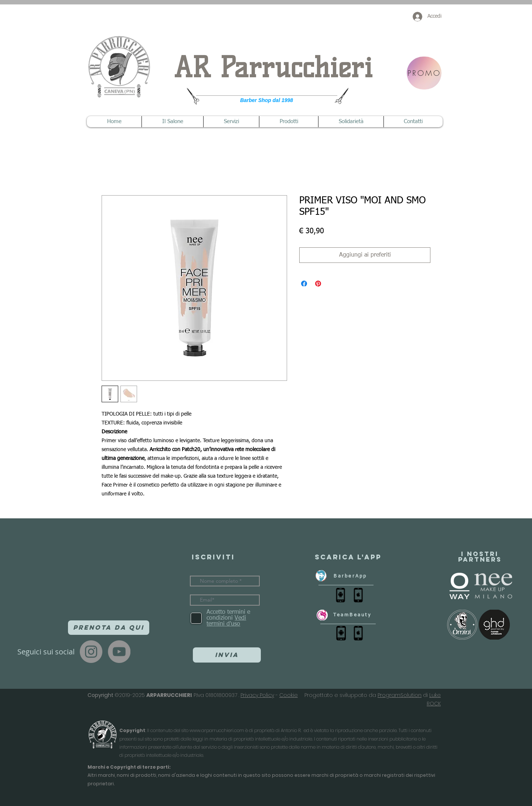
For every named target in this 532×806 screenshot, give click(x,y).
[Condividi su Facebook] (304, 284)
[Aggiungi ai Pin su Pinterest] (318, 284)
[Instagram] (91, 652)
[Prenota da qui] (109, 628)
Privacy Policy (257, 695)
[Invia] (227, 655)
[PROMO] (424, 73)
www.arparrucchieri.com (217, 730)
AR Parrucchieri (273, 67)
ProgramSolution (400, 695)
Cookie (289, 695)
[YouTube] (119, 652)
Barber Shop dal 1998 (267, 100)
